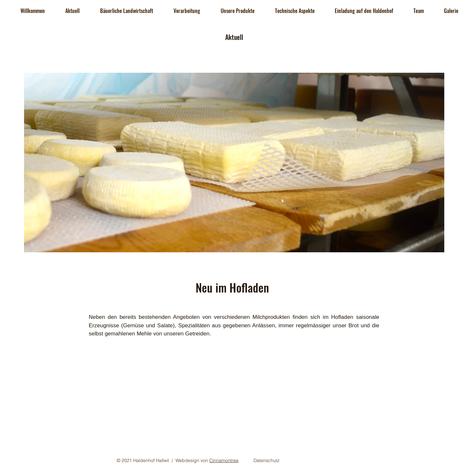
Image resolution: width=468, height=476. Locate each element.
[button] (72, 11)
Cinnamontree (224, 460)
